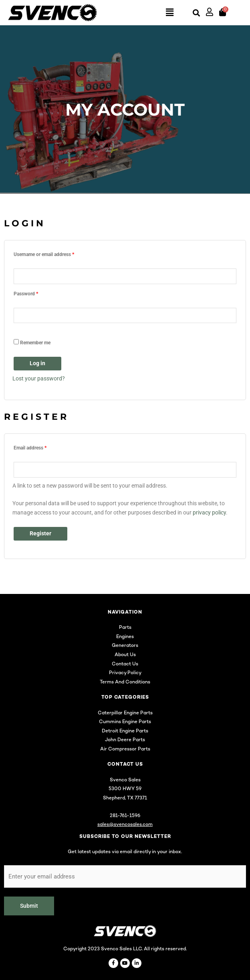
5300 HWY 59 (125, 789)
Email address (39, 447)
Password (35, 293)
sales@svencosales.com (125, 825)
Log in (37, 363)
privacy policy (209, 512)
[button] (137, 13)
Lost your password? (39, 378)
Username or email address (53, 253)
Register (40, 533)
